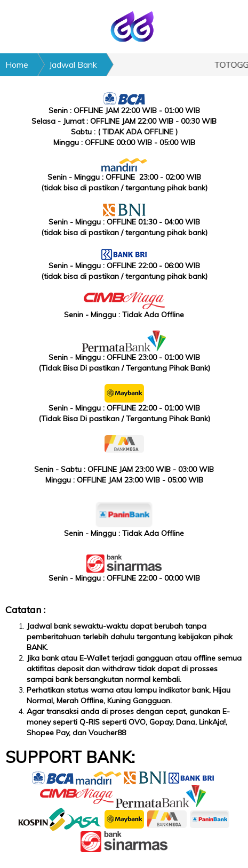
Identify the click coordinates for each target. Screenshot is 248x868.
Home (17, 65)
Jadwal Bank (73, 65)
